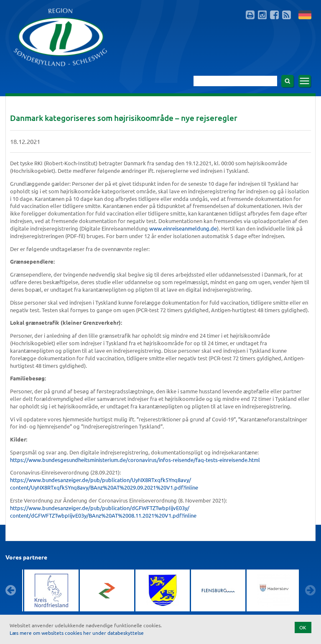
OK (303, 627)
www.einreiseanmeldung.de (183, 228)
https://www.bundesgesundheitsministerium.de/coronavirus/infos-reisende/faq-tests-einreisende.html (135, 460)
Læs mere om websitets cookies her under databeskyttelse (77, 633)
